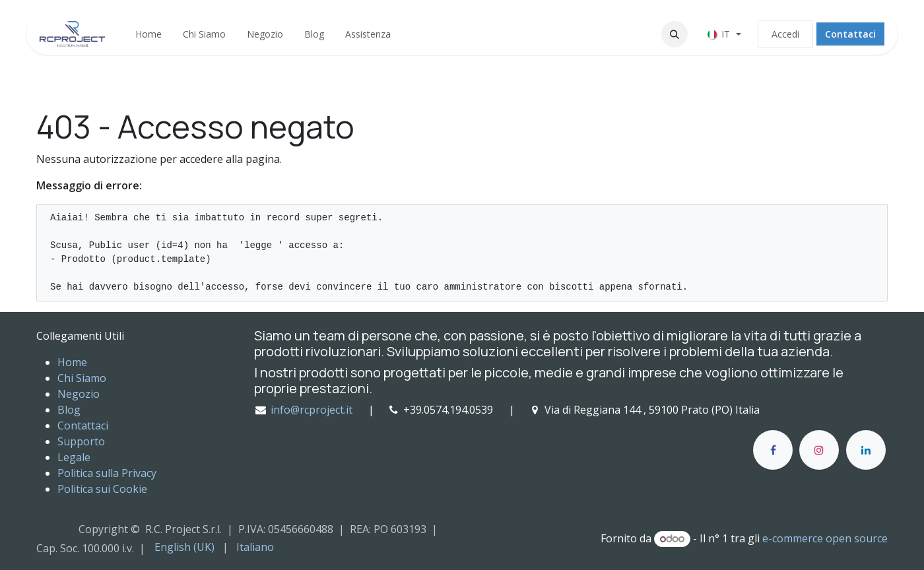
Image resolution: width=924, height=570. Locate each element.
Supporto (81, 441)
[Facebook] (773, 450)
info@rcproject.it (312, 410)
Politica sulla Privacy (107, 473)
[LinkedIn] (866, 450)
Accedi (785, 34)
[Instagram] (819, 450)
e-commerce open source (825, 538)
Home (72, 362)
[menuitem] (148, 34)
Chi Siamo (82, 378)
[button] (675, 34)
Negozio (79, 394)
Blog (69, 410)
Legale (74, 457)
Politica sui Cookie (102, 489)
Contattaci (850, 34)
